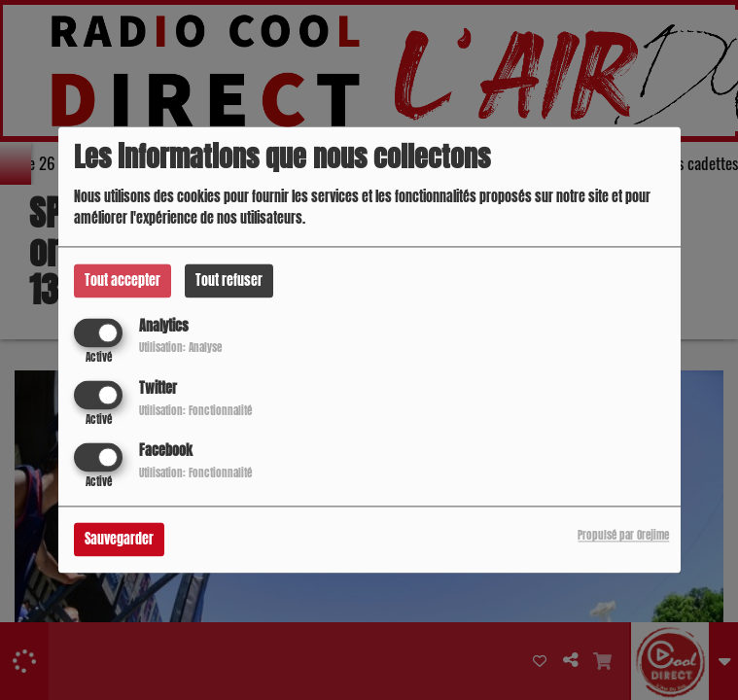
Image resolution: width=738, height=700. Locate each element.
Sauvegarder (119, 540)
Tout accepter (123, 280)
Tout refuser (229, 280)
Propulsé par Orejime (623, 536)
